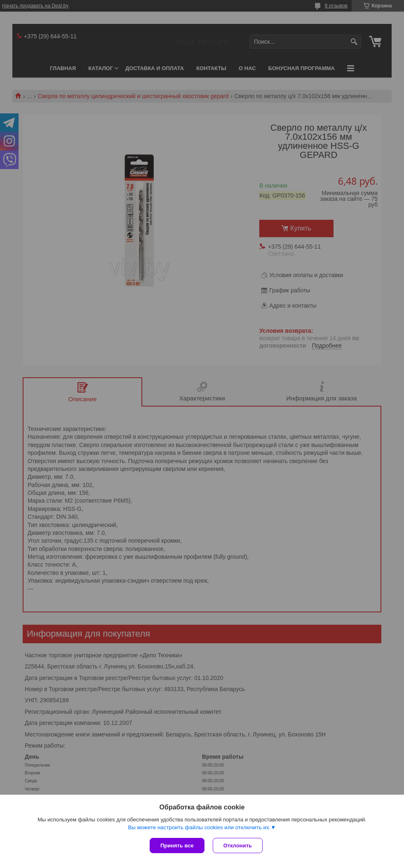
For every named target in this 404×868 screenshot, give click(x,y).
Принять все (177, 846)
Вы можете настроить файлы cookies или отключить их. (199, 827)
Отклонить (238, 846)
